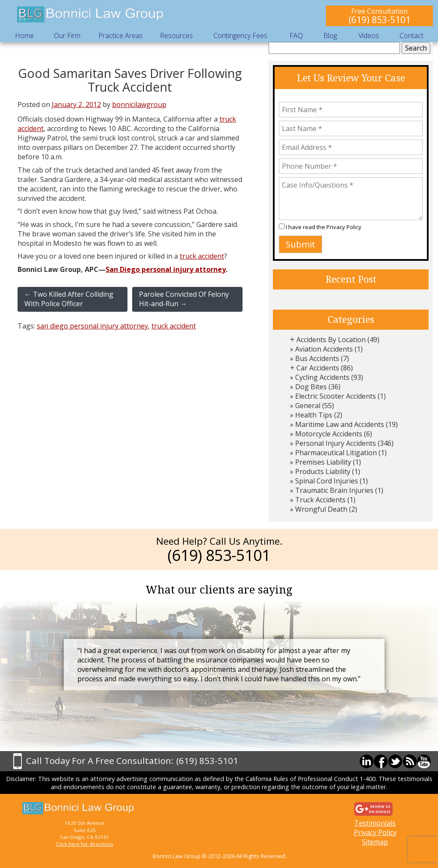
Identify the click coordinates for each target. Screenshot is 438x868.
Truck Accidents (320, 500)
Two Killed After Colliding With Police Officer (69, 299)
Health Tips (314, 415)
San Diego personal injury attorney (166, 269)
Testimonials (375, 823)
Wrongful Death (321, 509)
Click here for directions (85, 844)
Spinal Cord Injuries (327, 481)
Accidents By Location (331, 340)
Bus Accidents (317, 358)
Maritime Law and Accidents (340, 424)
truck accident (202, 256)
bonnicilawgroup (139, 104)
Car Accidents (318, 368)
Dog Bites (311, 387)
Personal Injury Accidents (336, 443)
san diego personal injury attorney (92, 326)
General (308, 406)
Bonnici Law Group (91, 15)
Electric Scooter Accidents (336, 396)
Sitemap (375, 842)
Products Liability (323, 471)
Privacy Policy (344, 227)
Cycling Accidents (322, 377)
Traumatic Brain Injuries (334, 490)
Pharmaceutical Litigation (336, 453)
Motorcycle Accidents (329, 434)
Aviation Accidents (324, 349)
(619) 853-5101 (380, 19)
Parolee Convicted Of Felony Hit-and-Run (184, 299)
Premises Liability (323, 462)
